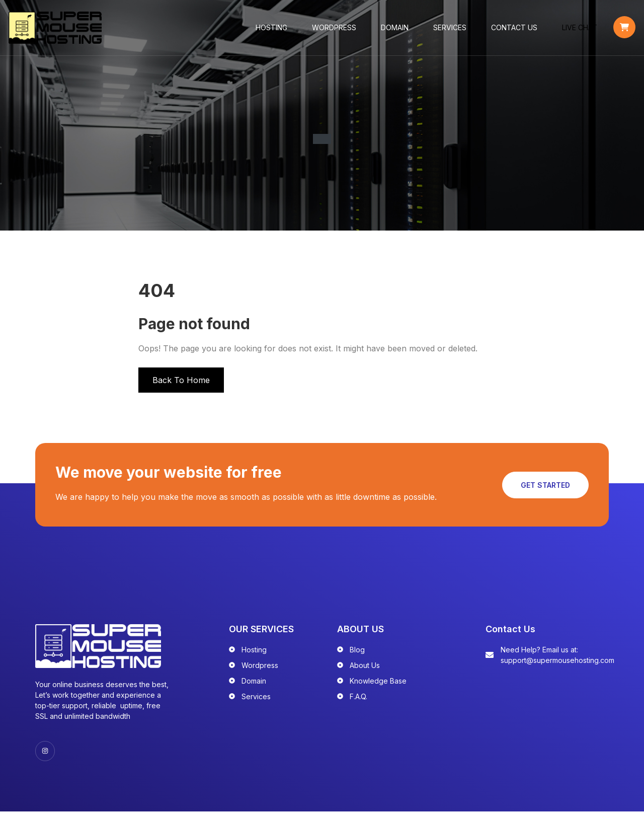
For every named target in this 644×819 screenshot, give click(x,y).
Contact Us (515, 30)
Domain (396, 30)
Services (451, 30)
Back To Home (181, 385)
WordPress (335, 30)
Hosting (272, 30)
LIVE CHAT (581, 30)
